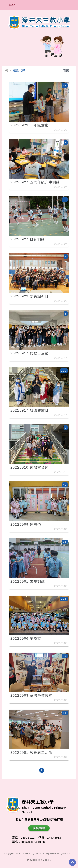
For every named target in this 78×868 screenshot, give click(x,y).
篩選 (67, 71)
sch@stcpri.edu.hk (33, 842)
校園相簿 (19, 70)
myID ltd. (46, 860)
